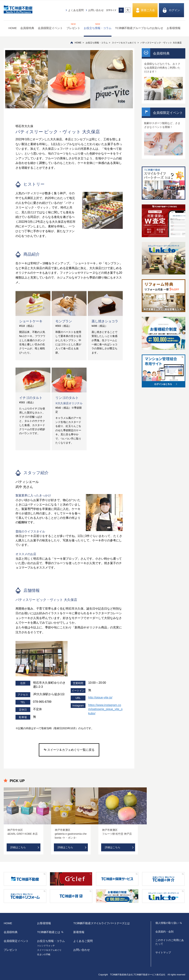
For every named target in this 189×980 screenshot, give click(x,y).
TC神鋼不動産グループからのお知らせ (139, 28)
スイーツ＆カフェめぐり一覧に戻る (69, 750)
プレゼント (73, 26)
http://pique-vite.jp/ (100, 697)
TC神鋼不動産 (101, 923)
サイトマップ (163, 952)
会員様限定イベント (50, 28)
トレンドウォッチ (46, 946)
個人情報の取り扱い (167, 923)
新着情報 (79, 932)
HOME (13, 28)
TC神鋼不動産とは (49, 932)
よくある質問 (76, 10)
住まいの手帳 (44, 954)
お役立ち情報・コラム (98, 26)
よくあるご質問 (83, 941)
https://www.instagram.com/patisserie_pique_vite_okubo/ (105, 709)
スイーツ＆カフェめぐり (124, 43)
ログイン (174, 10)
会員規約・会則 (164, 932)
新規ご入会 (148, 10)
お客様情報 (174, 28)
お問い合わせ (96, 10)
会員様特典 (27, 28)
